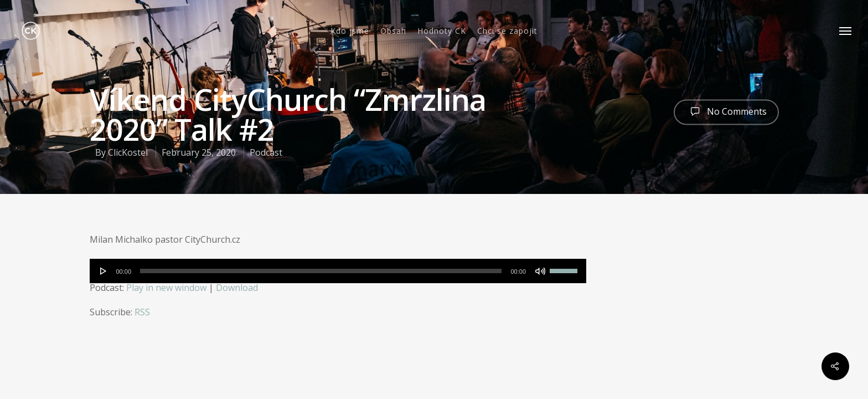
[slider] (321, 271)
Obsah (393, 31)
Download (237, 288)
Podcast (266, 152)
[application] (338, 271)
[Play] (104, 271)
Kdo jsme (350, 31)
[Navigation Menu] (846, 31)
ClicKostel (128, 152)
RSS (142, 312)
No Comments (726, 111)
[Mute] (540, 271)
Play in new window (166, 288)
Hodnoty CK (442, 31)
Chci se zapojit (507, 31)
